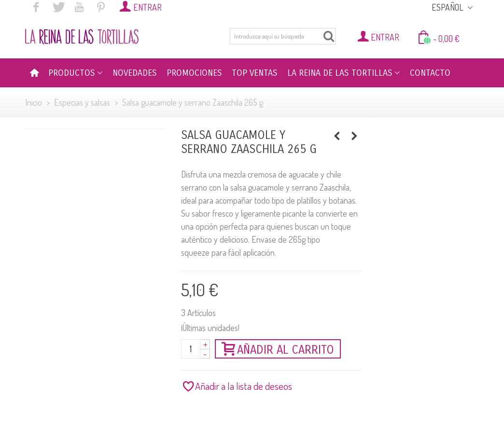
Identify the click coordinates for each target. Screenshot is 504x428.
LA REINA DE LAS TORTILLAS (340, 73)
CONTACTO (430, 73)
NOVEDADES (135, 73)
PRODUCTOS (72, 73)
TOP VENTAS (255, 73)
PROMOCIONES (194, 73)
